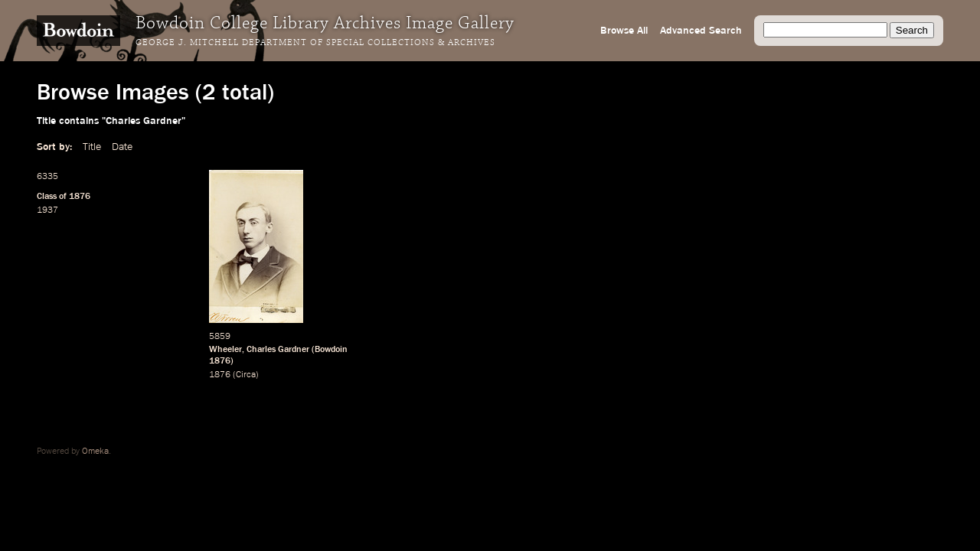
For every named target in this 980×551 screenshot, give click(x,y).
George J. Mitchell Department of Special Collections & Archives (315, 43)
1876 (80, 197)
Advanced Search (701, 31)
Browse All (624, 31)
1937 (47, 210)
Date (122, 147)
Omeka (95, 452)
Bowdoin (331, 350)
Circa (246, 375)
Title (92, 147)
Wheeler (225, 350)
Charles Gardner (278, 350)
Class (47, 197)
